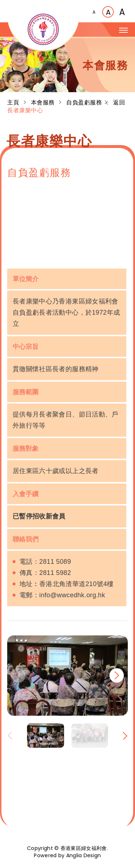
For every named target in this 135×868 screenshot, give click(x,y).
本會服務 (44, 102)
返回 (115, 102)
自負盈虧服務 (84, 102)
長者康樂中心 (25, 110)
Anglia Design (84, 855)
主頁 (14, 102)
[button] (117, 675)
